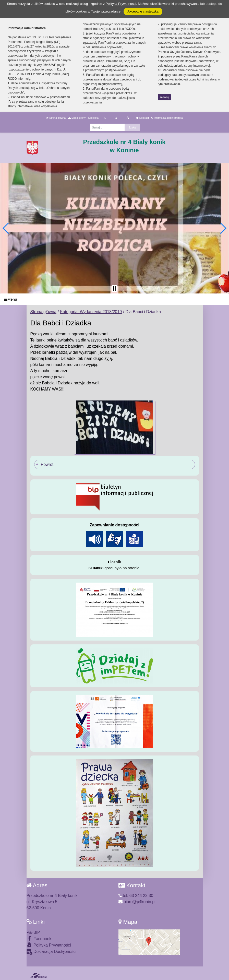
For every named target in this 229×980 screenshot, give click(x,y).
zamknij (164, 97)
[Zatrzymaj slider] (115, 288)
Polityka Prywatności (49, 945)
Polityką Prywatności (121, 4)
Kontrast (143, 118)
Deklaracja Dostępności (52, 952)
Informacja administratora (167, 118)
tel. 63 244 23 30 (136, 896)
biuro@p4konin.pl (137, 902)
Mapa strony (77, 118)
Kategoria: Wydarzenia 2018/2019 (91, 312)
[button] (6, 228)
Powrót (47, 464)
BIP (33, 932)
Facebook (39, 938)
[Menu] (114, 299)
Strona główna (56, 118)
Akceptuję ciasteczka (143, 11)
